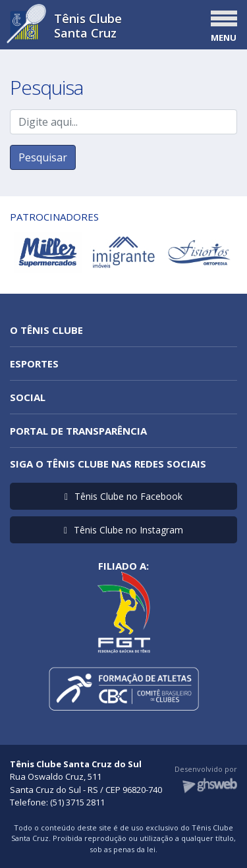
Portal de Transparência (78, 431)
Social (28, 397)
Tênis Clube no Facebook (123, 496)
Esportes (34, 364)
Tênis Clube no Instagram (123, 530)
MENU (224, 38)
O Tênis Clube (46, 330)
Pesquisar (43, 157)
